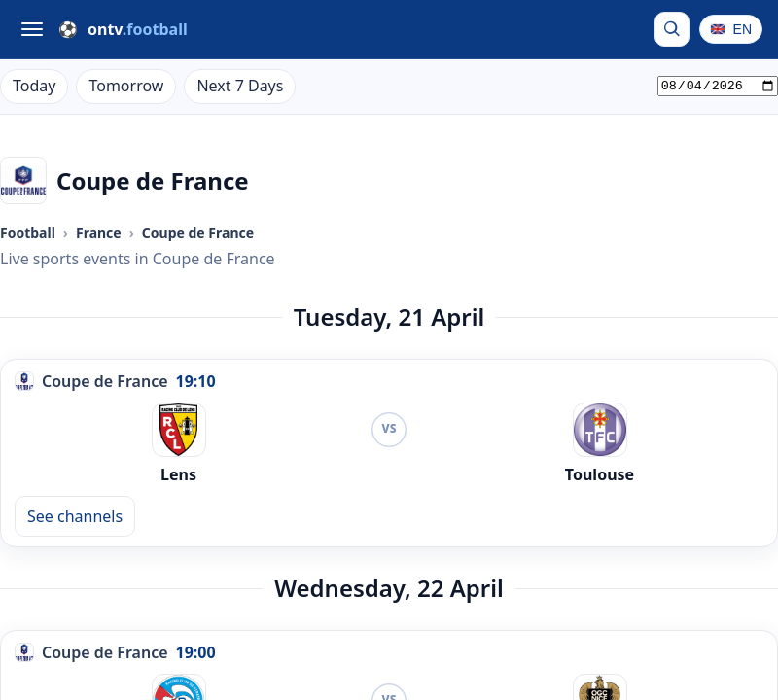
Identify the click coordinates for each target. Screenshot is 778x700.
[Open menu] (32, 29)
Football (28, 233)
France (99, 233)
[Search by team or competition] (672, 29)
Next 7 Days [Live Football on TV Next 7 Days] (240, 86)
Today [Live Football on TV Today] (34, 86)
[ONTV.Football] (123, 29)
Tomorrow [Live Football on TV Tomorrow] (126, 86)
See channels (75, 516)
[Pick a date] (718, 87)
